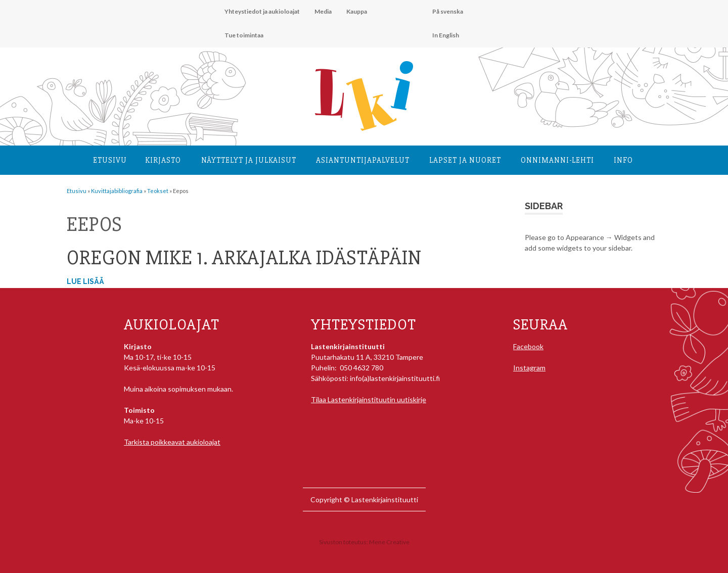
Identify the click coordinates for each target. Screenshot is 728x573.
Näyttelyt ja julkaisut (249, 160)
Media (323, 11)
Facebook (528, 346)
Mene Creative (389, 542)
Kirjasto (163, 160)
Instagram (529, 368)
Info (623, 160)
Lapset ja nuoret (465, 160)
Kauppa (357, 11)
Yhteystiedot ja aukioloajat (262, 11)
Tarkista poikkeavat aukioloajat (172, 442)
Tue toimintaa (244, 35)
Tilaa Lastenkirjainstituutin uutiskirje (369, 399)
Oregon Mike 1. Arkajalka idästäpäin (244, 258)
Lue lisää (85, 281)
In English (446, 35)
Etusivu (110, 160)
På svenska (448, 11)
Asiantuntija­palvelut (363, 160)
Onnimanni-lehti (557, 160)
